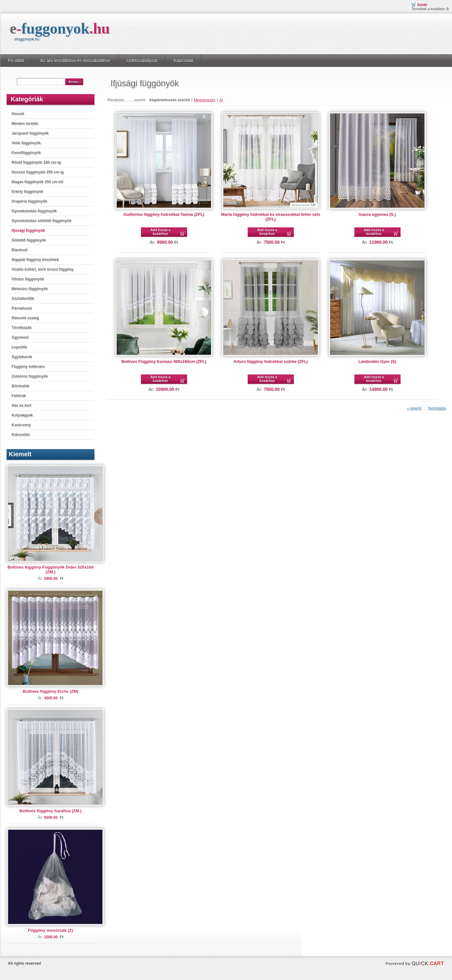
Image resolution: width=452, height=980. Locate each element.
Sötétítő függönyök (29, 240)
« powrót (414, 408)
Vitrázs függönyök (28, 279)
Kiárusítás (21, 435)
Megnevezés (205, 100)
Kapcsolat (183, 61)
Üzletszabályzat (142, 61)
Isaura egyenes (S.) (377, 214)
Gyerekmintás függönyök (34, 211)
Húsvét (18, 114)
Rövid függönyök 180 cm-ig (36, 162)
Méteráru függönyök (30, 289)
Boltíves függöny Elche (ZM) (50, 691)
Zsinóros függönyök (30, 376)
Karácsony (21, 425)
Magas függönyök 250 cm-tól (38, 182)
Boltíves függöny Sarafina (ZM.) (51, 811)
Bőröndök (21, 386)
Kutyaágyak (22, 415)
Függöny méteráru (28, 367)
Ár (221, 100)
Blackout (20, 250)
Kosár (422, 5)
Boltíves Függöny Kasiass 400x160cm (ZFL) (164, 361)
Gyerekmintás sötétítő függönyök (42, 221)
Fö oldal (16, 61)
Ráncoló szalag (25, 318)
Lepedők (19, 347)
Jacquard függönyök (30, 133)
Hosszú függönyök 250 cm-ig (38, 172)
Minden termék (25, 124)
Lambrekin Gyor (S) (377, 361)
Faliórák (19, 396)
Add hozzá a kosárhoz (160, 232)
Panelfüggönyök (26, 153)
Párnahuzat (22, 308)
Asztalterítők (23, 299)
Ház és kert (22, 405)
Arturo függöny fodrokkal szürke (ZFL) (270, 361)
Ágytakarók (22, 357)
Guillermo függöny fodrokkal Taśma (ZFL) (164, 214)
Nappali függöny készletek (35, 260)
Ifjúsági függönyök (28, 230)
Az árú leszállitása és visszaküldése (75, 61)
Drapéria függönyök (29, 201)
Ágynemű (20, 337)
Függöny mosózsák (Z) (51, 930)
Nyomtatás (437, 408)
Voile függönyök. (27, 143)
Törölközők (22, 328)
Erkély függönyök (27, 192)
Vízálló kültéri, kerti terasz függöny (43, 269)
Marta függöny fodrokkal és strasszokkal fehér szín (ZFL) (270, 217)
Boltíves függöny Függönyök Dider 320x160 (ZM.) (51, 569)
